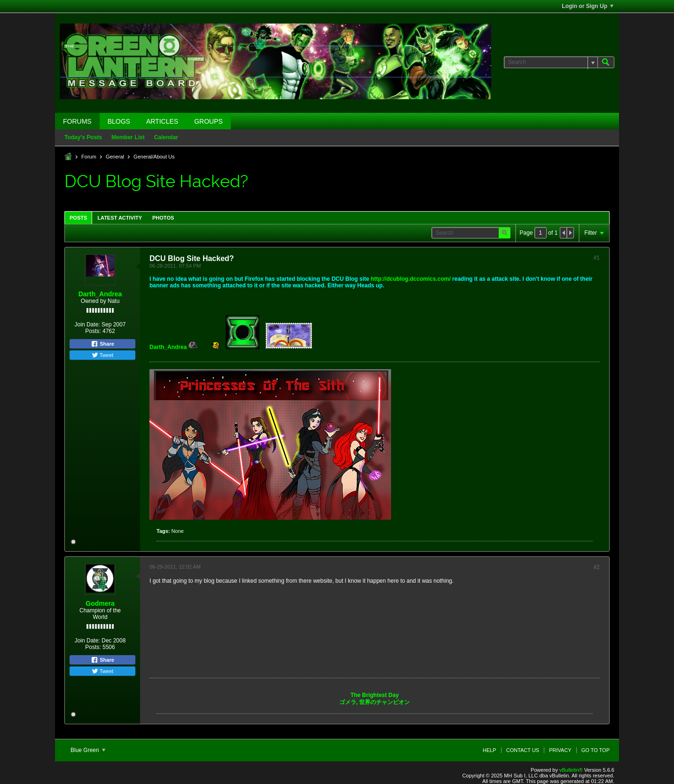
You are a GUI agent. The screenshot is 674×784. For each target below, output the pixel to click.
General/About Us (154, 157)
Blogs (119, 121)
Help (490, 750)
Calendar (166, 137)
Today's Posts (83, 137)
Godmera (100, 603)
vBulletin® (571, 770)
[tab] (78, 218)
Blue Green (88, 750)
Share (102, 344)
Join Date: (87, 325)
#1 (597, 258)
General (115, 157)
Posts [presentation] (78, 218)
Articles (162, 121)
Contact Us (523, 750)
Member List (128, 137)
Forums (77, 121)
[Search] (551, 62)
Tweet (102, 355)
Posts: (93, 331)
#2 (597, 567)
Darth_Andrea (100, 294)
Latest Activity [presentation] (120, 218)
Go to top (596, 750)
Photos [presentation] (163, 218)
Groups (208, 121)
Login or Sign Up (588, 6)
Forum (89, 157)
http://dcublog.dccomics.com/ (411, 279)
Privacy (560, 750)
